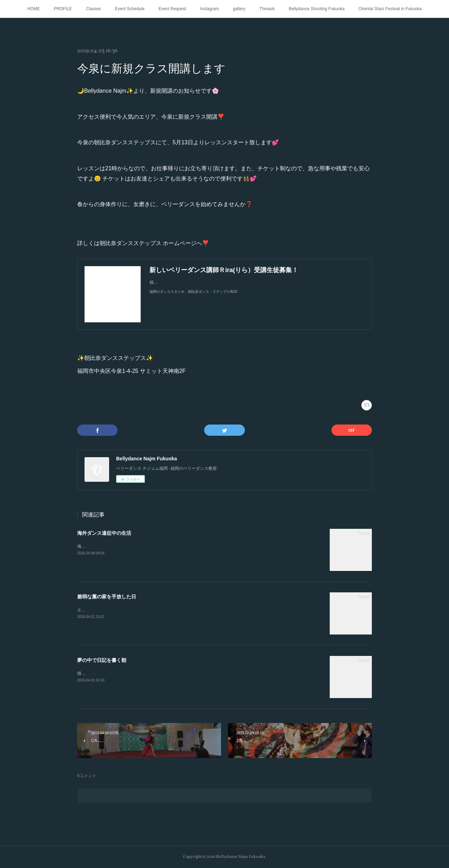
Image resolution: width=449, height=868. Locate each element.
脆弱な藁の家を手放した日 (107, 597)
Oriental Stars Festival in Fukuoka (390, 9)
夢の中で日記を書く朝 (102, 660)
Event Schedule (130, 9)
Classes (93, 9)
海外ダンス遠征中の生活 (104, 533)
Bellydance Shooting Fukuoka (317, 9)
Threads (267, 9)
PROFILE (63, 9)
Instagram (210, 9)
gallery (239, 9)
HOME (34, 9)
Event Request (172, 9)
